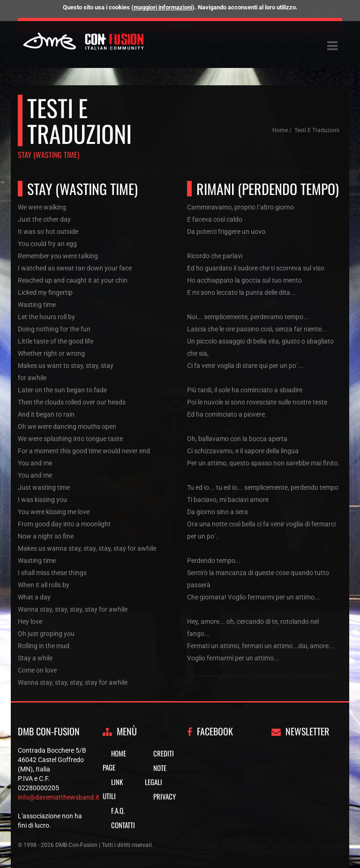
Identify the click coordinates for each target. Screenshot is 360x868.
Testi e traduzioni (317, 130)
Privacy (165, 796)
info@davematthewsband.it (59, 797)
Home (280, 130)
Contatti (123, 825)
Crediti (164, 753)
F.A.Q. (118, 810)
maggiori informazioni (163, 7)
